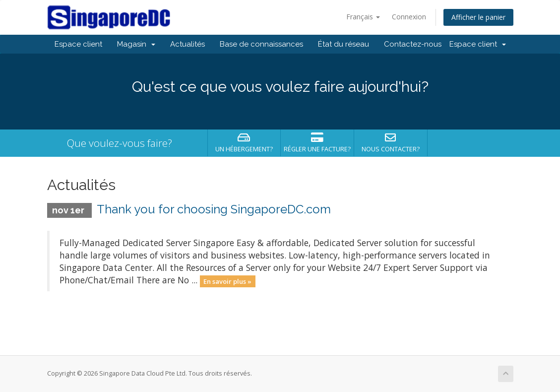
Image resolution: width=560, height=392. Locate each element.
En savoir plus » (227, 281)
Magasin (136, 44)
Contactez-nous (413, 44)
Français (363, 17)
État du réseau (343, 44)
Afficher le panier (478, 17)
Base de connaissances (261, 44)
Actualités (187, 44)
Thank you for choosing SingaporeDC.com (214, 209)
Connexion (409, 17)
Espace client (78, 44)
